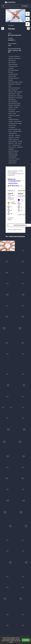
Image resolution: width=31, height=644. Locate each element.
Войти (20, 230)
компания (17, 135)
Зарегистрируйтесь (13, 171)
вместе (10, 114)
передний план (13, 133)
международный (13, 155)
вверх (20, 123)
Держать (20, 92)
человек (11, 108)
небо (15, 114)
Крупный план (12, 96)
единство (16, 139)
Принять (26, 640)
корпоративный (13, 129)
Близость (15, 90)
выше (10, 117)
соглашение (12, 127)
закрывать (11, 149)
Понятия (11, 92)
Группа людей (12, 76)
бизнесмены (12, 110)
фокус (20, 143)
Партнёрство (12, 60)
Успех (10, 86)
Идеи (10, 90)
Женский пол (12, 98)
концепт (18, 137)
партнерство (18, 121)
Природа (11, 106)
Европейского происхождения (13, 101)
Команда (11, 68)
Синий (18, 94)
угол (10, 145)
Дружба (11, 80)
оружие (20, 141)
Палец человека (13, 64)
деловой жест (12, 163)
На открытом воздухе (14, 104)
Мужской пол (12, 94)
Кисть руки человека (14, 88)
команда (11, 121)
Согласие (11, 56)
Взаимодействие (13, 74)
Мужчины (19, 96)
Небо (15, 92)
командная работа (14, 119)
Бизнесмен (11, 84)
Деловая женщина (14, 78)
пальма (10, 139)
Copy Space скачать (14, 159)
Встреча (11, 72)
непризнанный (12, 161)
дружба (17, 116)
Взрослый (19, 98)
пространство (12, 147)
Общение (18, 84)
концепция (11, 116)
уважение (20, 147)
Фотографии (24, 6)
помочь (18, 112)
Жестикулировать (13, 70)
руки (19, 129)
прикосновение (13, 141)
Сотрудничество (13, 66)
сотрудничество (13, 123)
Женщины (17, 106)
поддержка (12, 112)
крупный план (12, 125)
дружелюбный (17, 131)
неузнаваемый (12, 157)
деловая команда (13, 151)
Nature (21, 82)
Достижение (12, 62)
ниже (16, 143)
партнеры (11, 135)
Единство (17, 56)
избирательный (13, 153)
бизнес (10, 131)
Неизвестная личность (15, 58)
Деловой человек (13, 82)
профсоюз (11, 137)
